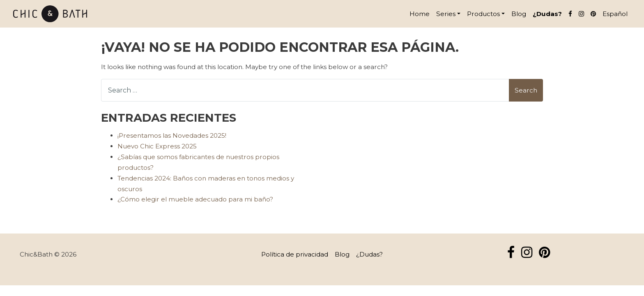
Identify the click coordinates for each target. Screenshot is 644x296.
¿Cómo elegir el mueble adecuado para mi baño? (195, 199)
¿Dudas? (547, 14)
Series (446, 14)
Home (420, 14)
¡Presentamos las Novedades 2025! (172, 135)
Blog (519, 14)
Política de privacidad (295, 254)
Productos (483, 14)
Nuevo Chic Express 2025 (157, 146)
